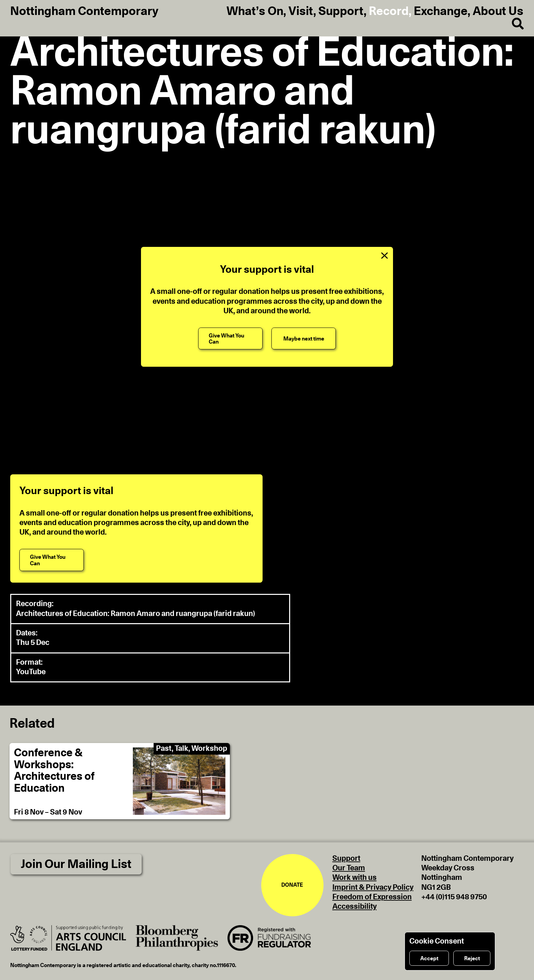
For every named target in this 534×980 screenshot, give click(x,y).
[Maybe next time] (304, 339)
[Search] (512, 24)
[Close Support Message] (384, 255)
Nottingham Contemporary (84, 12)
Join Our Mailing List (76, 864)
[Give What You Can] (230, 339)
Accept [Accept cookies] (429, 959)
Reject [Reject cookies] (472, 959)
